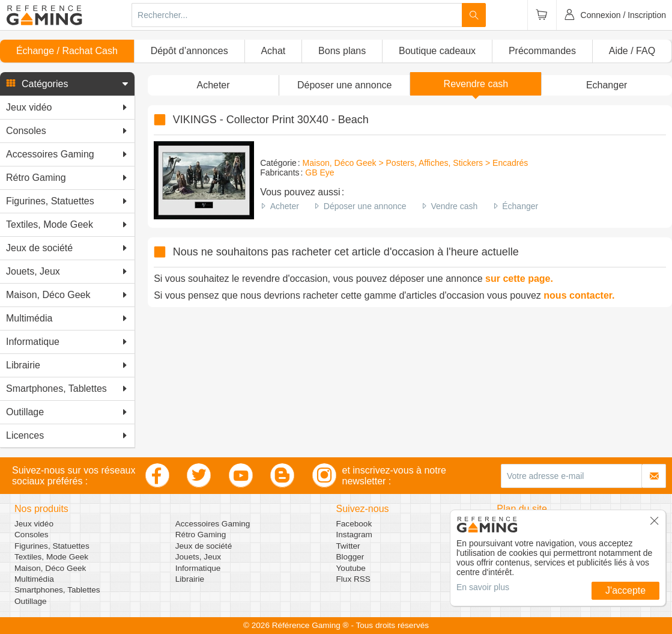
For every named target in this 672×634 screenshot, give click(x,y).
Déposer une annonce (365, 206)
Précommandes (542, 51)
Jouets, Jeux (198, 557)
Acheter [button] (213, 85)
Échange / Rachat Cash (67, 51)
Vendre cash (454, 206)
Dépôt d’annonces (189, 51)
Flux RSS (353, 579)
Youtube (351, 568)
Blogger (350, 557)
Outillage (31, 601)
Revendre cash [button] (476, 84)
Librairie (190, 579)
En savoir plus (483, 587)
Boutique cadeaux (437, 51)
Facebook (354, 524)
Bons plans (342, 51)
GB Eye (319, 172)
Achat (273, 51)
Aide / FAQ (632, 51)
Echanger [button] (607, 85)
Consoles (32, 535)
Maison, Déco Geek (50, 568)
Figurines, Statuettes (52, 546)
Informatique (198, 568)
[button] (67, 84)
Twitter (348, 546)
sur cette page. (519, 279)
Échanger (520, 206)
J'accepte (625, 590)
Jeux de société (204, 546)
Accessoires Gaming (213, 524)
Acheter (285, 206)
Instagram (354, 535)
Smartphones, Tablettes (57, 590)
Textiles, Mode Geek (51, 557)
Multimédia (34, 579)
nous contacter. (579, 295)
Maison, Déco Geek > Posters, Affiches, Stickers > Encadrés (416, 163)
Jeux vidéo (34, 524)
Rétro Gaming (201, 535)
